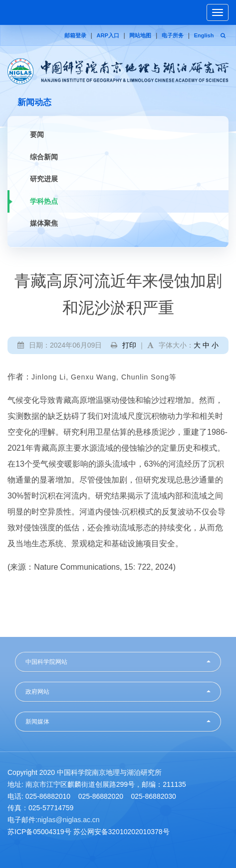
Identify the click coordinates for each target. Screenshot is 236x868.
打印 (129, 345)
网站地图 (140, 35)
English (204, 35)
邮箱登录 (75, 35)
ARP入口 (108, 35)
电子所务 (173, 35)
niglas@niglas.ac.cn (69, 820)
